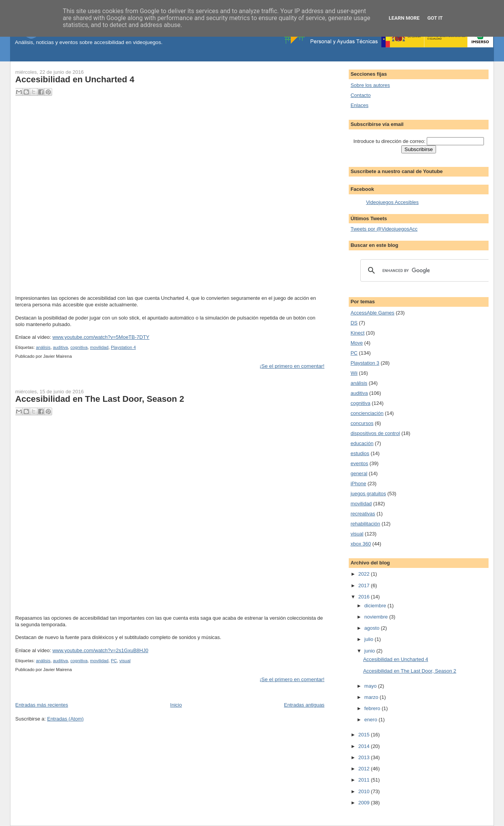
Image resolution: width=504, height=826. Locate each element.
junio (370, 651)
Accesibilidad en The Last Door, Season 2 (100, 399)
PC (114, 661)
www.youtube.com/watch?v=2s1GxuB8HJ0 (100, 650)
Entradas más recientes (42, 705)
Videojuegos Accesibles (392, 202)
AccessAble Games (372, 313)
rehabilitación (366, 524)
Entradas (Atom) (65, 719)
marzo (372, 697)
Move (357, 343)
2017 (365, 586)
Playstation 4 (123, 347)
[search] (425, 270)
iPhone (358, 484)
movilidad (99, 347)
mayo (371, 686)
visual (125, 661)
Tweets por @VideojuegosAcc (384, 229)
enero (371, 720)
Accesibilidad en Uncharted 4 (75, 79)
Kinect (358, 333)
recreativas (363, 514)
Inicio (176, 705)
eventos (360, 463)
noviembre (377, 617)
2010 (365, 791)
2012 (365, 769)
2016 (365, 597)
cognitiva (79, 347)
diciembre (376, 606)
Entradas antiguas (304, 705)
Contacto (361, 95)
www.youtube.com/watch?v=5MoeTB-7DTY (101, 337)
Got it (435, 18)
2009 (365, 803)
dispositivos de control (375, 433)
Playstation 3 (365, 363)
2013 (365, 757)
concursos (362, 423)
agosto (372, 628)
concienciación (367, 413)
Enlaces (360, 105)
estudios (360, 453)
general (359, 473)
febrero (373, 708)
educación (362, 443)
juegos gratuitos (368, 494)
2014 (365, 746)
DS (354, 323)
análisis (43, 347)
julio (369, 639)
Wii (354, 373)
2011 (365, 780)
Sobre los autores (370, 85)
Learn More (404, 18)
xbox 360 (361, 544)
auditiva (60, 347)
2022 (365, 574)
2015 (365, 735)
